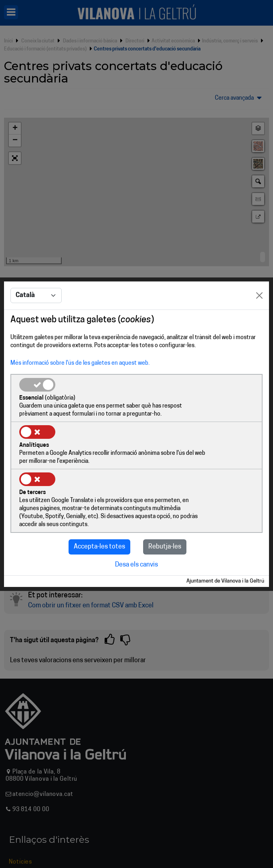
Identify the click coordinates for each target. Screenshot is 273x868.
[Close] (259, 320)
